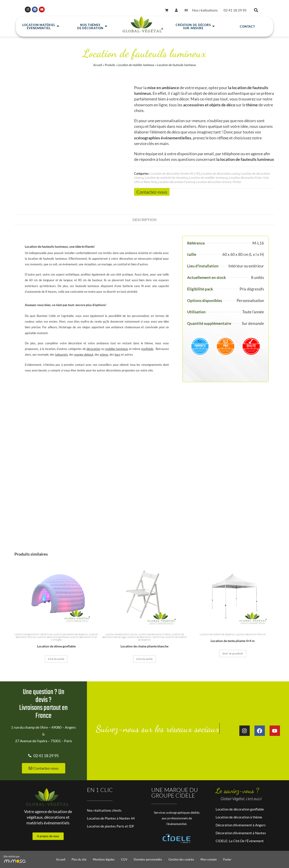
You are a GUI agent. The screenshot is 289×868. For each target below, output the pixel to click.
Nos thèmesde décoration (92, 27)
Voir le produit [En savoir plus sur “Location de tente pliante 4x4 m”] (233, 653)
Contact (247, 27)
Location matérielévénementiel (41, 27)
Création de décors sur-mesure (195, 27)
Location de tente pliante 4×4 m (233, 641)
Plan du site (79, 859)
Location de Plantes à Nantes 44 (111, 818)
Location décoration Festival (176, 182)
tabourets (61, 354)
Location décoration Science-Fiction (219, 182)
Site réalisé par (12, 856)
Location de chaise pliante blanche (144, 646)
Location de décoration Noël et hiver (33, 634)
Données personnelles (148, 859)
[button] (256, 11)
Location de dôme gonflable (56, 646)
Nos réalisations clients (104, 810)
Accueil (98, 65)
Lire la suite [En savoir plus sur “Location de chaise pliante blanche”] (144, 659)
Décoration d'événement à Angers (241, 825)
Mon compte (209, 859)
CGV (124, 859)
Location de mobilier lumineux (136, 65)
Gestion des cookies (181, 859)
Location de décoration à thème (239, 817)
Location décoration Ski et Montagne (74, 638)
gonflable (147, 349)
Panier (227, 859)
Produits (110, 65)
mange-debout (84, 354)
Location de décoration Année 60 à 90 (175, 174)
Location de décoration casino (220, 174)
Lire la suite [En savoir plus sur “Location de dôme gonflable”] (56, 659)
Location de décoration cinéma (154, 634)
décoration (93, 349)
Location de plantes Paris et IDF (111, 826)
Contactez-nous (152, 192)
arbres (104, 354)
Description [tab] (144, 220)
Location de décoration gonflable (240, 809)
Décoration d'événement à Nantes (241, 833)
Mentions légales (104, 859)
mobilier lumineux (117, 349)
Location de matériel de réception (166, 178)
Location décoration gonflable (53, 637)
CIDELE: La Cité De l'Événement (240, 841)
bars (118, 354)
